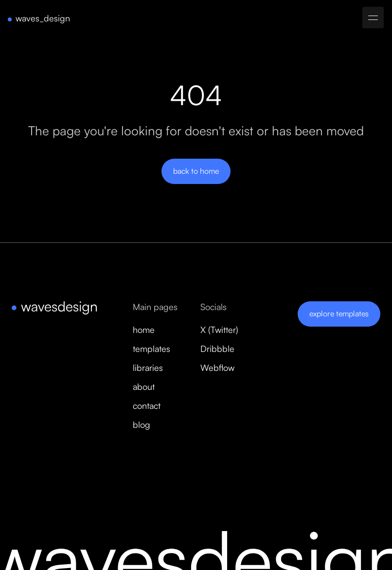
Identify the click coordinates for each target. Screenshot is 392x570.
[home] (39, 18)
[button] (373, 18)
